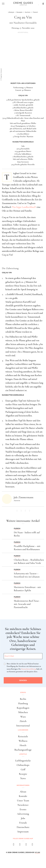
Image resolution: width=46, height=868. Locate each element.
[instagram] (20, 845)
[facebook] (14, 845)
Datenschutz (23, 827)
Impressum (23, 832)
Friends (23, 823)
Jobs (23, 818)
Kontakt (23, 796)
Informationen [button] (23, 785)
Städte (23, 692)
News (23, 778)
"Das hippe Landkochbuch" (24, 207)
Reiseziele (23, 736)
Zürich (23, 721)
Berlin (23, 699)
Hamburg (23, 703)
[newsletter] (32, 845)
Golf (23, 769)
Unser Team (23, 801)
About (23, 792)
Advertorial (23, 32)
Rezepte (23, 774)
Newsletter (23, 805)
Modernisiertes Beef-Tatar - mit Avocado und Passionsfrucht (27, 604)
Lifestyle (23, 754)
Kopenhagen (23, 708)
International (23, 726)
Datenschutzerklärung (29, 669)
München (23, 712)
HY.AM (37, 852)
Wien (23, 717)
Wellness (23, 741)
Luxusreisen (23, 730)
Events (23, 809)
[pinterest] (26, 845)
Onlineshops (23, 765)
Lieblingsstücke (23, 761)
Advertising (23, 814)
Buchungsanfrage (23, 750)
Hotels (23, 745)
